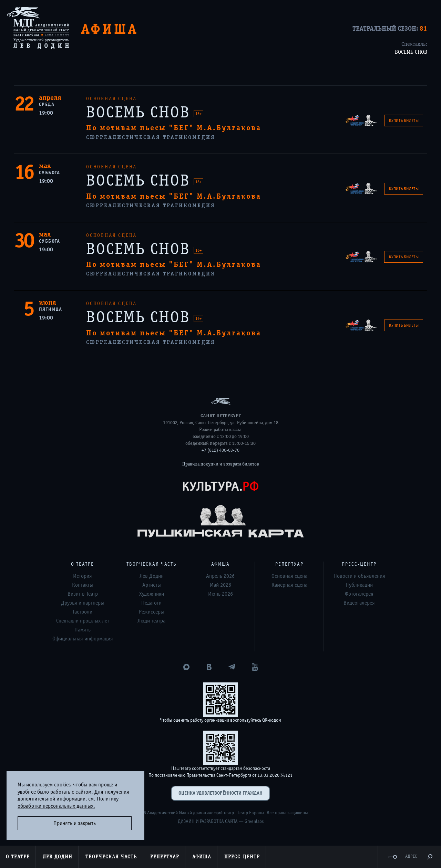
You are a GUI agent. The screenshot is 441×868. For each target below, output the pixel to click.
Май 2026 (220, 585)
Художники (152, 594)
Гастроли (83, 612)
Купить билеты (404, 121)
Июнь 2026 (220, 594)
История (83, 576)
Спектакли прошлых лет (83, 621)
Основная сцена (289, 576)
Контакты (83, 585)
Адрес (411, 856)
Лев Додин (152, 576)
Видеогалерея (359, 603)
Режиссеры (151, 612)
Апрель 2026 (220, 576)
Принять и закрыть (75, 823)
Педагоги (151, 603)
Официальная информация (83, 639)
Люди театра (151, 621)
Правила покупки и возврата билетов (221, 464)
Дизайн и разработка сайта (208, 822)
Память (83, 630)
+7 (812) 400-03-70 (220, 450)
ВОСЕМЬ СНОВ (411, 52)
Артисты (152, 585)
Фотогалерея (359, 594)
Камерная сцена (289, 585)
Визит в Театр (83, 594)
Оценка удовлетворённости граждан (220, 793)
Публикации (359, 585)
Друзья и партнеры (83, 603)
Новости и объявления (359, 576)
